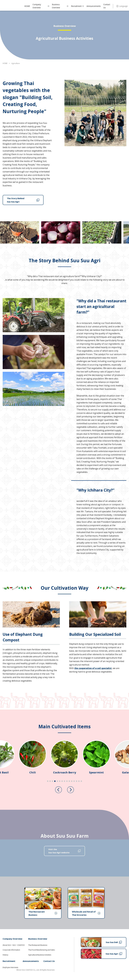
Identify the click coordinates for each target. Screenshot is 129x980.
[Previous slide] (58, 790)
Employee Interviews (10, 967)
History (5, 955)
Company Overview (41, 6)
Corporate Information (11, 950)
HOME (27, 6)
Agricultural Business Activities (40, 955)
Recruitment (77, 6)
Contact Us (107, 6)
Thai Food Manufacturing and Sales (42, 950)
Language (122, 6)
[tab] (48, 781)
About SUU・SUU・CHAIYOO (14, 945)
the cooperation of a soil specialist (93, 668)
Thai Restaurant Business (38, 945)
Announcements (94, 6)
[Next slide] (71, 790)
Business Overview (60, 6)
